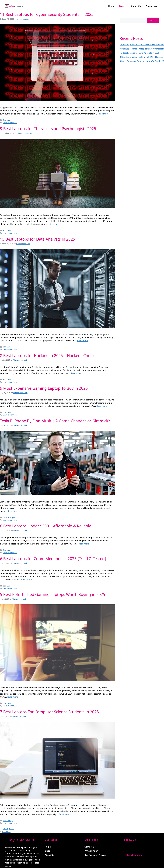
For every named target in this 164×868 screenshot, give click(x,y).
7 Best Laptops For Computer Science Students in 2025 (49, 712)
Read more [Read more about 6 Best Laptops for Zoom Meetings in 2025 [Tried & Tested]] (26, 579)
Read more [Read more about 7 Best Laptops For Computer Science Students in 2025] (64, 814)
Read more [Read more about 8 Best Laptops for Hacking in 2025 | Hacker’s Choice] (76, 373)
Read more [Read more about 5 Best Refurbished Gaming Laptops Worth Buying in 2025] (13, 697)
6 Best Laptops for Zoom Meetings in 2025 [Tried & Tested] (53, 559)
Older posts (8, 828)
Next (7, 832)
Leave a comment (10, 123)
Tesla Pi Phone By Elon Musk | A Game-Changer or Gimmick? (55, 421)
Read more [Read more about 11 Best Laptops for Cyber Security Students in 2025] (103, 114)
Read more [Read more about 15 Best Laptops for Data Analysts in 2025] (82, 341)
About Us (136, 6)
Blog (123, 6)
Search (153, 20)
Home (111, 6)
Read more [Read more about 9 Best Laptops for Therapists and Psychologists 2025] (55, 224)
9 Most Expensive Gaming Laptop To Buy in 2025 (44, 388)
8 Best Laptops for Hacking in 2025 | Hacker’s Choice (48, 356)
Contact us (151, 6)
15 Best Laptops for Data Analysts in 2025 (38, 239)
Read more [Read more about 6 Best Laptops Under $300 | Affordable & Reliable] (84, 544)
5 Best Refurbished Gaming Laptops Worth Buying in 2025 (53, 594)
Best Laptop (8, 120)
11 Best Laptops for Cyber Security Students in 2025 (47, 14)
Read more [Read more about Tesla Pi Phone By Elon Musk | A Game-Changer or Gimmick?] (13, 511)
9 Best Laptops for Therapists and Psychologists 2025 (48, 129)
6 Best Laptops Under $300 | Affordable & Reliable (46, 526)
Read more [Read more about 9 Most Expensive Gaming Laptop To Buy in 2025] (102, 406)
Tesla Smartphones (11, 517)
